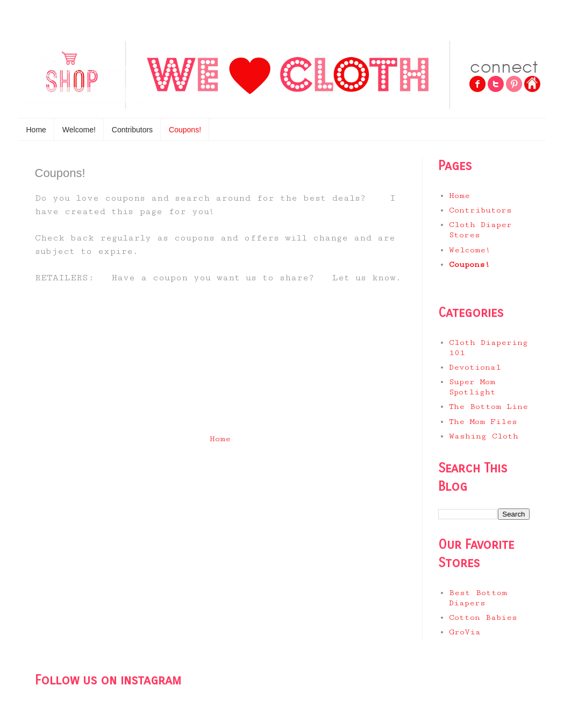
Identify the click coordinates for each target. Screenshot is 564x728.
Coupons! (185, 130)
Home (36, 130)
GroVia (465, 632)
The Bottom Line (488, 407)
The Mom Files (483, 422)
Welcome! (79, 130)
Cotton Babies (483, 617)
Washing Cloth (484, 436)
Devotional (475, 367)
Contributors (132, 130)
